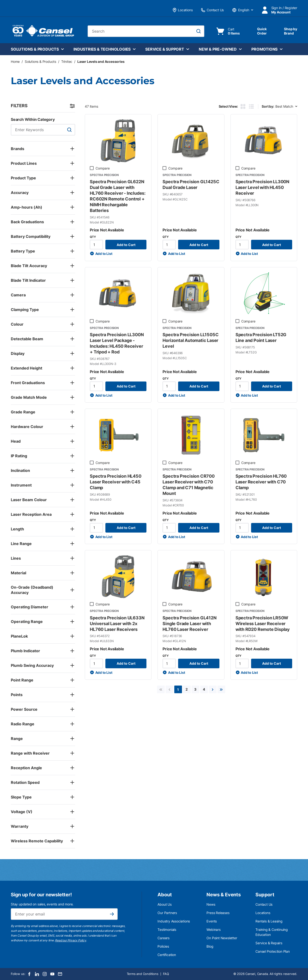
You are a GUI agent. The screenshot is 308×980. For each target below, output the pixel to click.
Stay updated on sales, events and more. (42, 904)
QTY (93, 237)
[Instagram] (45, 974)
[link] (161, 689)
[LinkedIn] (37, 974)
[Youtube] (52, 974)
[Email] (60, 974)
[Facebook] (29, 974)
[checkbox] (92, 168)
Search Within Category (33, 119)
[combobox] (146, 31)
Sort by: (268, 106)
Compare (103, 168)
